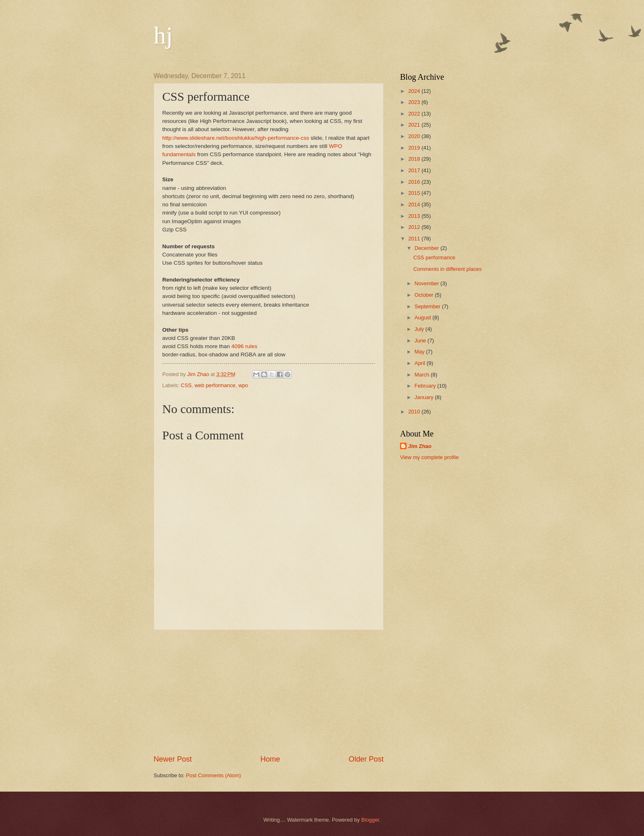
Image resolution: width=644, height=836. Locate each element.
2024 (415, 91)
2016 (415, 182)
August (423, 318)
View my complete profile (429, 457)
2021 (415, 125)
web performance (215, 385)
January (424, 397)
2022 (415, 114)
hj (163, 35)
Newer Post (173, 759)
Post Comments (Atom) (214, 775)
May (420, 352)
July (420, 329)
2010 (415, 412)
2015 (415, 193)
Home (270, 759)
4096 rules (244, 346)
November (427, 283)
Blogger (370, 820)
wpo (243, 385)
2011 (415, 239)
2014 (415, 204)
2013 (415, 216)
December (427, 248)
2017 (415, 170)
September (428, 306)
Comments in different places (447, 269)
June (421, 341)
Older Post (366, 759)
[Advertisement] (269, 692)
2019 (415, 148)
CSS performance (434, 257)
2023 (415, 102)
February (426, 386)
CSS (186, 385)
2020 (415, 136)
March (422, 375)
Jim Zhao (420, 446)
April (420, 363)
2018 (415, 159)
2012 (415, 227)
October (424, 295)
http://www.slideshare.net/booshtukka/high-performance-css (236, 138)
